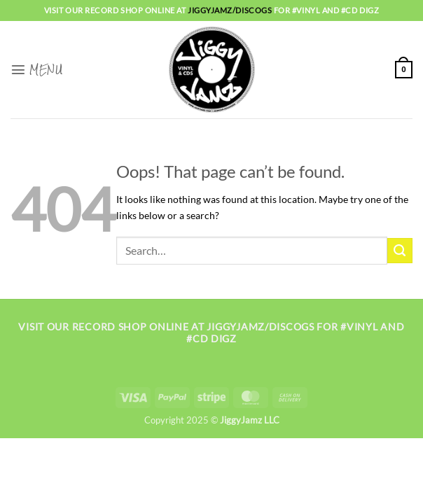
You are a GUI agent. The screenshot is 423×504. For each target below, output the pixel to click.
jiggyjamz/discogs (231, 10)
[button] (36, 69)
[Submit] (400, 251)
